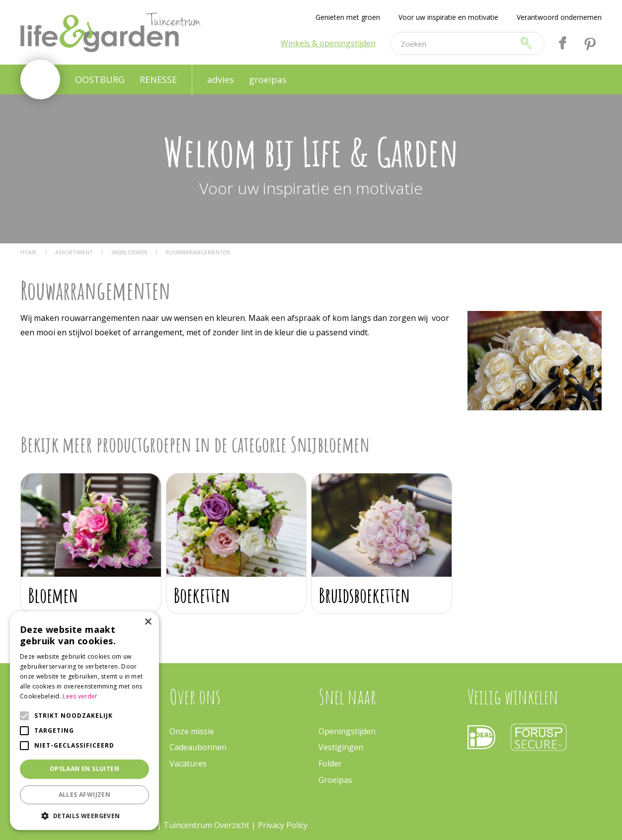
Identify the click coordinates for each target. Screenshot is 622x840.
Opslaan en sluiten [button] (84, 769)
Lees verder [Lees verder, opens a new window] (80, 696)
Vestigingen (341, 747)
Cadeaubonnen (198, 747)
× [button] (148, 622)
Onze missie (192, 731)
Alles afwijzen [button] (85, 795)
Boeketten (202, 595)
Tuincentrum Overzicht (206, 825)
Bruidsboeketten (365, 595)
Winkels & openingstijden (328, 43)
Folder (330, 764)
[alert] (84, 721)
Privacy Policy (283, 825)
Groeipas (335, 780)
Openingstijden (347, 731)
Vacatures (188, 764)
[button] (84, 815)
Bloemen (53, 595)
